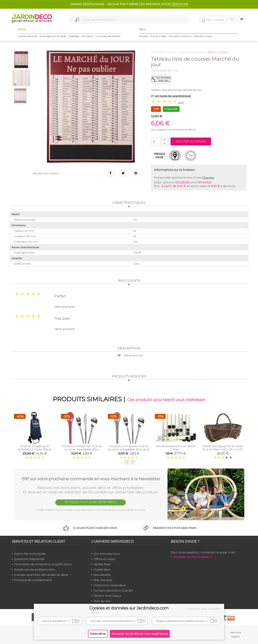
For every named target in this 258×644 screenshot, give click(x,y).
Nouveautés (102, 575)
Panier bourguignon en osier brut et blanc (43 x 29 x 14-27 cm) (223, 449)
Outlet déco (102, 569)
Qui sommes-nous (107, 554)
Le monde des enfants (108, 36)
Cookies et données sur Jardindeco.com (129, 608)
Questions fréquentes (29, 559)
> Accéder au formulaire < (191, 557)
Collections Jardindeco (110, 585)
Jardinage (74, 36)
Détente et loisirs (203, 36)
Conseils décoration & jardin (113, 590)
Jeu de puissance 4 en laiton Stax (176, 448)
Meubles (144, 36)
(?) (68, 621)
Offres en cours (105, 559)
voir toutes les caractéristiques (171, 96)
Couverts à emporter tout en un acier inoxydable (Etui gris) (129, 448)
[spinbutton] (159, 141)
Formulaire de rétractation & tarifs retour (43, 564)
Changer (208, 178)
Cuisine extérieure (28, 36)
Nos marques (103, 580)
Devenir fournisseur (108, 596)
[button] (164, 140)
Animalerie (87, 36)
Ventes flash (102, 564)
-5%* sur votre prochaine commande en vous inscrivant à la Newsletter (91, 479)
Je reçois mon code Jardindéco (91, 502)
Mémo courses (218, 52)
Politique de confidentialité (33, 580)
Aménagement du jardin (53, 36)
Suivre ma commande (30, 554)
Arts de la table (158, 36)
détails (98, 612)
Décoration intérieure (180, 36)
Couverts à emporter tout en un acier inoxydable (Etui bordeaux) (82, 449)
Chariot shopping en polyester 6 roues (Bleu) (35, 448)
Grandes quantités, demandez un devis (41, 575)
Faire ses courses (192, 52)
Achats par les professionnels (35, 569)
